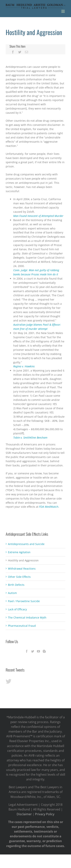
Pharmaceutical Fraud (22, 626)
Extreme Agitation (19, 552)
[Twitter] (20, 52)
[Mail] (27, 52)
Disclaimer (24, 814)
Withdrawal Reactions (22, 569)
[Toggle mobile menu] (63, 11)
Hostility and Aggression (23, 560)
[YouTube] (38, 651)
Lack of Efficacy (17, 609)
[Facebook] (13, 52)
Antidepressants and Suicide (26, 544)
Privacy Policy (45, 814)
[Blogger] (44, 651)
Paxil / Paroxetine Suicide (24, 601)
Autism (12, 593)
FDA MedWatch (49, 507)
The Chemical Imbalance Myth (27, 617)
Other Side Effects (19, 577)
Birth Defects (16, 585)
